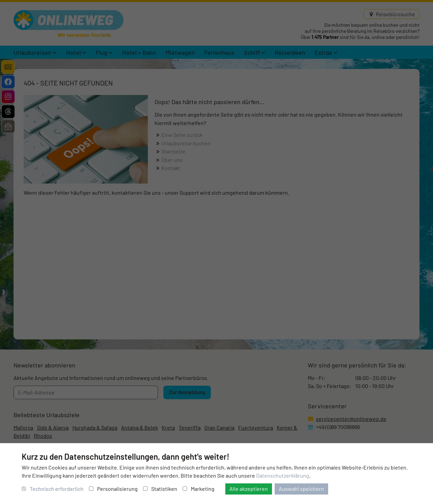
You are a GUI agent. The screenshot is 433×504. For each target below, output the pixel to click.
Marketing (199, 489)
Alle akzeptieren (249, 489)
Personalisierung (113, 489)
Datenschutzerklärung (283, 475)
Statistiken (160, 489)
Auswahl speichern (301, 489)
